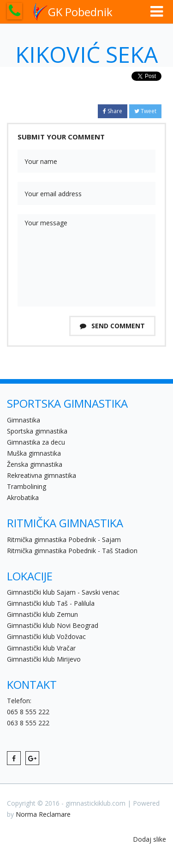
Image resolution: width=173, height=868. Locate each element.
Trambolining (27, 486)
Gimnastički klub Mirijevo (44, 659)
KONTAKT (32, 684)
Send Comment (112, 326)
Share (113, 111)
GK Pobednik (73, 12)
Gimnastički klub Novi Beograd (53, 625)
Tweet (145, 111)
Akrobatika (23, 497)
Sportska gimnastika (37, 431)
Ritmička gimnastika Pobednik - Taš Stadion (72, 551)
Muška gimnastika (34, 453)
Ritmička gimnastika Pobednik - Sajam (64, 539)
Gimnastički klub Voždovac (46, 636)
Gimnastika (24, 420)
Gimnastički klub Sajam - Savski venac (63, 592)
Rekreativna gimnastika (42, 475)
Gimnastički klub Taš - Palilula (51, 603)
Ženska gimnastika (35, 464)
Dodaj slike (149, 839)
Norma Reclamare (43, 814)
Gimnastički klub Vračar (41, 648)
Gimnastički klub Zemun (42, 614)
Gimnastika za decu (36, 442)
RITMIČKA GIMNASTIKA (65, 523)
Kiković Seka (86, 54)
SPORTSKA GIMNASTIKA (67, 403)
